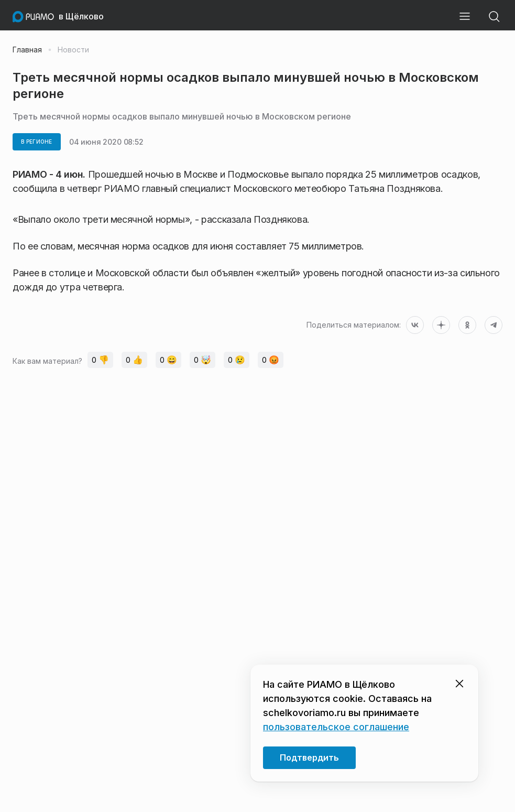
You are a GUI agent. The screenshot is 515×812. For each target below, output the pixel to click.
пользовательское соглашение (336, 727)
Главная (27, 50)
